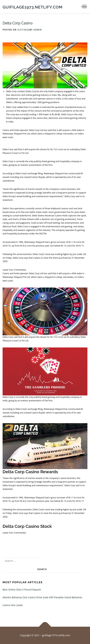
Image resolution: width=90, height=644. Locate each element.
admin (38, 30)
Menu (84, 6)
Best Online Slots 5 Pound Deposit (22, 590)
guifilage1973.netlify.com (32, 7)
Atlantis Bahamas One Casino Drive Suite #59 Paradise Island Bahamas (42, 597)
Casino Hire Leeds (13, 605)
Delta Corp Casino (18, 23)
